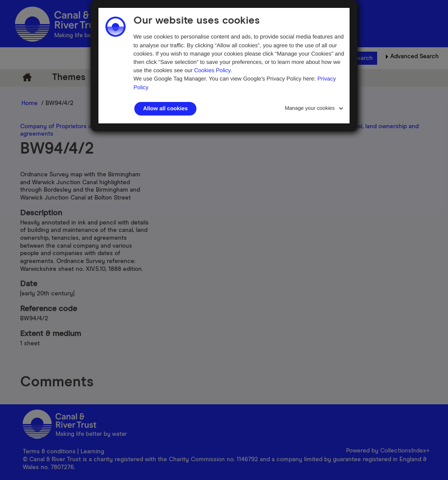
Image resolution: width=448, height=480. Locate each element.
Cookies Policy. (213, 70)
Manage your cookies (310, 108)
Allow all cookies (165, 109)
